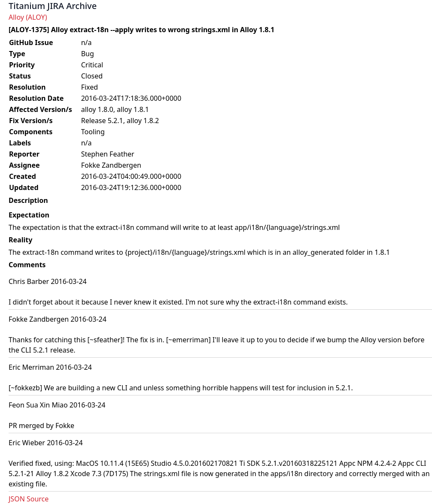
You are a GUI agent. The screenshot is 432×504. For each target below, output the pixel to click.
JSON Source (29, 499)
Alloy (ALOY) (28, 17)
